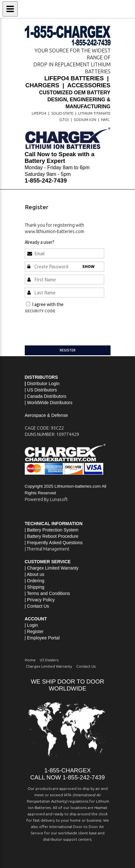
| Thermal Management (47, 549)
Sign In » (63, 242)
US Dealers (49, 660)
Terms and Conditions (86, 304)
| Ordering (35, 581)
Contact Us (38, 606)
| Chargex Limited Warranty (52, 568)
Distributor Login (43, 384)
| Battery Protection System (52, 530)
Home (30, 660)
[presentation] (73, 327)
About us (35, 574)
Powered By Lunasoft (46, 499)
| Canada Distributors (46, 396)
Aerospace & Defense (46, 415)
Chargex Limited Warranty (49, 666)
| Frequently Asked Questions (54, 543)
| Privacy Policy (40, 600)
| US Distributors (41, 390)
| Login (31, 625)
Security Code (40, 311)
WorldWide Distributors (50, 403)
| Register (34, 631)
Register (68, 350)
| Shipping (35, 587)
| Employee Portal (42, 638)
